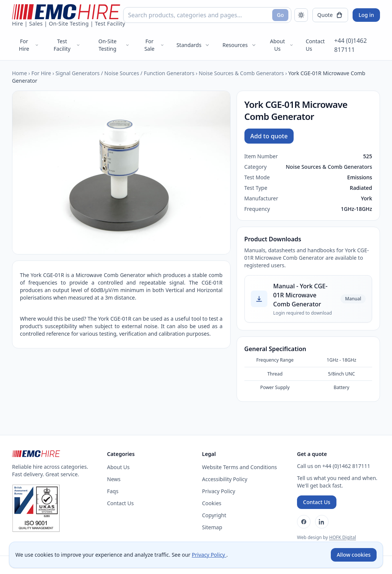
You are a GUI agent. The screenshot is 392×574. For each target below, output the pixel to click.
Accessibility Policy (225, 479)
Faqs (113, 491)
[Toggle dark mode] (301, 15)
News (114, 479)
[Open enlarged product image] (121, 173)
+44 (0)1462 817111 (351, 45)
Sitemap (212, 527)
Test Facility (67, 45)
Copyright (214, 515)
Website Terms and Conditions (240, 467)
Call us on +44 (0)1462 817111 (334, 466)
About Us (282, 45)
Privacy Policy (219, 491)
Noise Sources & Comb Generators (241, 73)
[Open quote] (330, 15)
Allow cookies (354, 555)
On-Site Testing (114, 45)
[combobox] (207, 15)
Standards (194, 45)
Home (20, 73)
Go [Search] (280, 15)
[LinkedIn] (322, 522)
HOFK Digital (342, 537)
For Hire (29, 45)
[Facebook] (304, 522)
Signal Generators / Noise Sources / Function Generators (125, 73)
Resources (239, 45)
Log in (366, 15)
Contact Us (315, 45)
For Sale (154, 45)
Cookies (212, 503)
